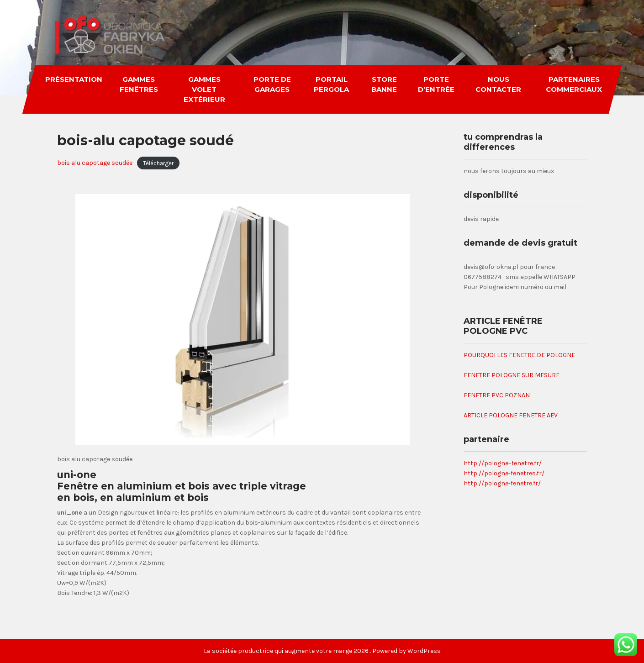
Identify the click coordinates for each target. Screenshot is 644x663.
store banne (384, 84)
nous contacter (499, 84)
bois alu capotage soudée (95, 163)
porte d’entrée (437, 84)
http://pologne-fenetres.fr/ (504, 473)
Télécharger (158, 163)
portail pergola (331, 84)
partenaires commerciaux (574, 84)
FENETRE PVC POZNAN (497, 395)
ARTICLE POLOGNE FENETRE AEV (511, 415)
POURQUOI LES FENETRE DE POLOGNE (519, 355)
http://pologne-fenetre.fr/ (502, 483)
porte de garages (272, 84)
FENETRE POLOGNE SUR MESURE (512, 375)
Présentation (74, 79)
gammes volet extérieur (204, 89)
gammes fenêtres (139, 84)
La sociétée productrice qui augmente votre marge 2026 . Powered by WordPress (322, 651)
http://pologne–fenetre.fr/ (503, 463)
